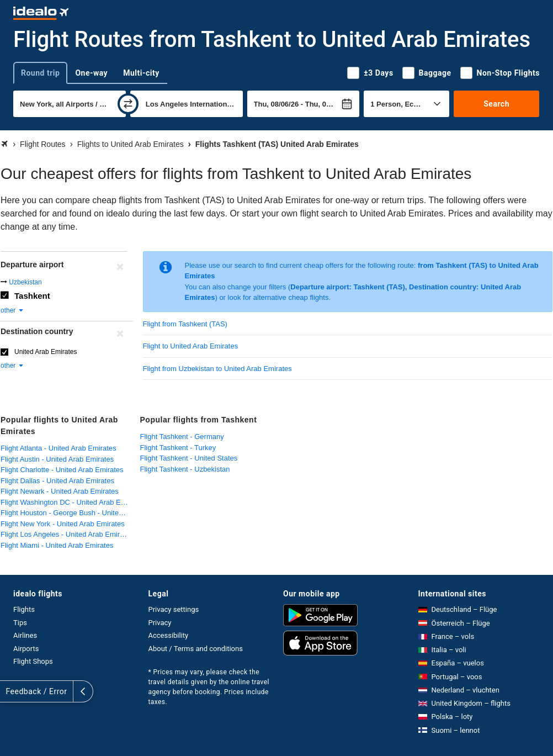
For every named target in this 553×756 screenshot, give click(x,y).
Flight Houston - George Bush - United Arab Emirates (68, 513)
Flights (24, 609)
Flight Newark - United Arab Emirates (60, 491)
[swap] (128, 104)
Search (496, 104)
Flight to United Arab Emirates (191, 346)
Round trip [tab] (40, 73)
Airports (26, 649)
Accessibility (169, 635)
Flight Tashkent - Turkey (178, 448)
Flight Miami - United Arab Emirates (57, 545)
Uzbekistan (25, 282)
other (12, 310)
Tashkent (32, 296)
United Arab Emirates (46, 352)
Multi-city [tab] (141, 73)
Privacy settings (174, 609)
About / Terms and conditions (196, 649)
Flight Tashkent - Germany (182, 437)
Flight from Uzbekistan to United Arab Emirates (217, 369)
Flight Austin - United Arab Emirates (57, 459)
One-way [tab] (91, 73)
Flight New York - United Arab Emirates (63, 524)
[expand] (10, 691)
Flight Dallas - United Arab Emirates (57, 481)
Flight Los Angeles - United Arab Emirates (67, 534)
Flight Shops (33, 661)
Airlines (25, 635)
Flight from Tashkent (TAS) (185, 324)
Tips (20, 623)
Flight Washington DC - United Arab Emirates (68, 502)
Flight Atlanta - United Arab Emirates (59, 448)
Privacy (160, 623)
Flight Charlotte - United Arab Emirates (62, 470)
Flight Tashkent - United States (189, 458)
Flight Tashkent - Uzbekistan (185, 469)
